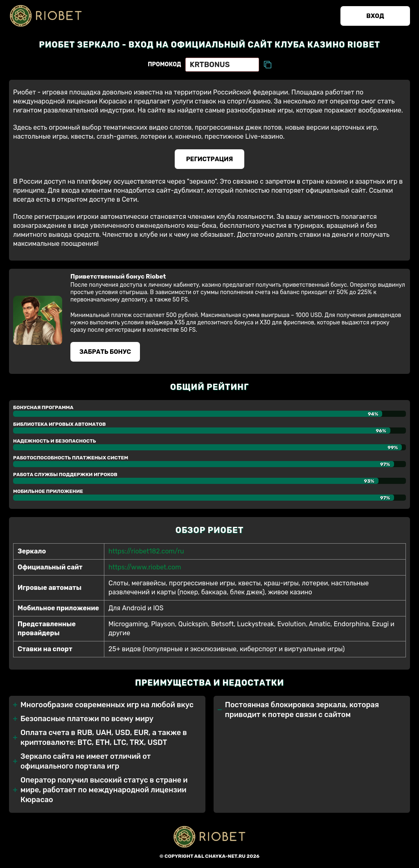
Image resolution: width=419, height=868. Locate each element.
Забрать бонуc (105, 352)
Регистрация (210, 159)
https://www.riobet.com (145, 567)
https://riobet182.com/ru (146, 551)
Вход (375, 16)
